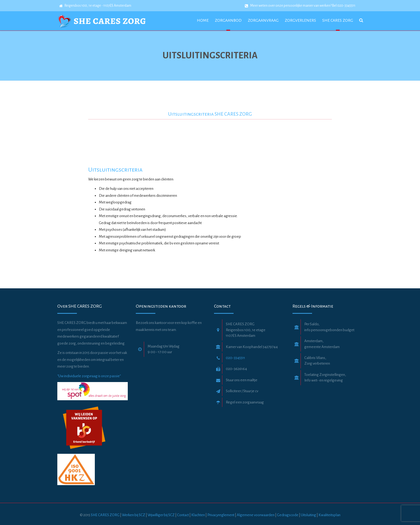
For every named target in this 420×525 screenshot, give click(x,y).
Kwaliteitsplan (329, 515)
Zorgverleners (300, 20)
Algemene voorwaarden (256, 515)
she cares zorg (338, 20)
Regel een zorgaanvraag (245, 402)
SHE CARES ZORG (105, 515)
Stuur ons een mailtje (242, 380)
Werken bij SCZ (134, 515)
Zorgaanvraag (263, 20)
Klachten (198, 515)
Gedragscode (288, 515)
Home (203, 20)
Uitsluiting (308, 515)
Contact (183, 515)
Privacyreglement (221, 515)
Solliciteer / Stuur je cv (242, 391)
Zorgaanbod (228, 20)
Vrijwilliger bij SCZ (161, 515)
